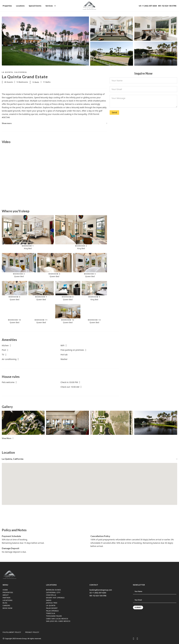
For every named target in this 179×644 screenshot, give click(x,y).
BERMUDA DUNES (54, 590)
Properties (7, 6)
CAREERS (6, 605)
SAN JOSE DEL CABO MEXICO (58, 621)
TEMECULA (51, 613)
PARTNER (7, 598)
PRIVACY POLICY (32, 632)
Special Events (35, 6)
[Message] (143, 101)
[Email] (143, 89)
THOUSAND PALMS (54, 616)
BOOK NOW (8, 608)
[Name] (143, 80)
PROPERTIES (8, 592)
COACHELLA (51, 595)
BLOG (5, 603)
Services (49, 6)
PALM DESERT (52, 608)
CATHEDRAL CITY (53, 592)
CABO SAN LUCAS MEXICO (57, 619)
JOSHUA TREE (52, 603)
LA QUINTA (51, 605)
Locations (20, 6)
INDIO (49, 600)
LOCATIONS (8, 600)
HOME (5, 590)
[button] (54, 123)
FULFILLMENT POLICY (12, 632)
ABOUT (6, 595)
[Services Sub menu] (55, 6)
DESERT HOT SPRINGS (55, 598)
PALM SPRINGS (52, 611)
